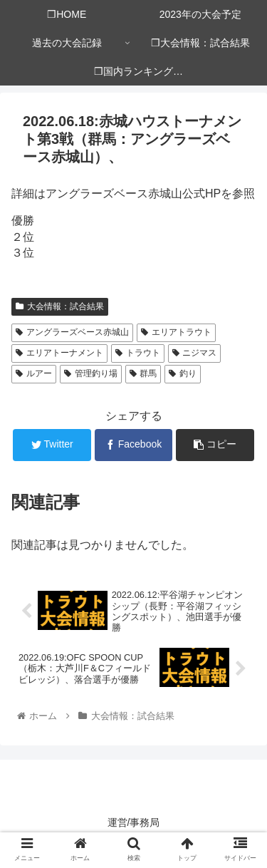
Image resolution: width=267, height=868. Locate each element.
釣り (183, 373)
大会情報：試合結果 (60, 306)
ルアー (34, 373)
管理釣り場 (91, 373)
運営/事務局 (134, 822)
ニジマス (195, 353)
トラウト (138, 353)
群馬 (143, 373)
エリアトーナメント (59, 353)
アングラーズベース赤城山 (72, 332)
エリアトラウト (176, 332)
